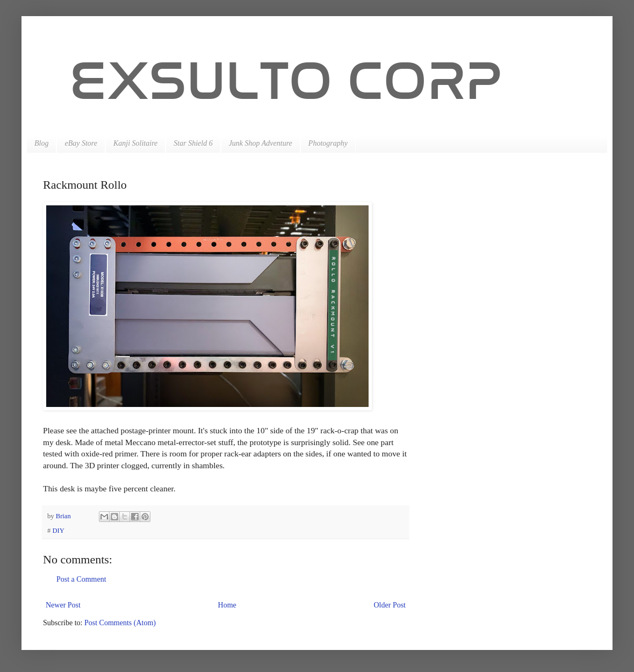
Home (227, 605)
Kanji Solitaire (135, 143)
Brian (64, 516)
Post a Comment (81, 579)
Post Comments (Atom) (120, 623)
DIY (58, 531)
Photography (328, 143)
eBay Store (81, 143)
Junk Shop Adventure (261, 143)
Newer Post (63, 605)
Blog (41, 143)
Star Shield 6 (193, 143)
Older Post (390, 605)
